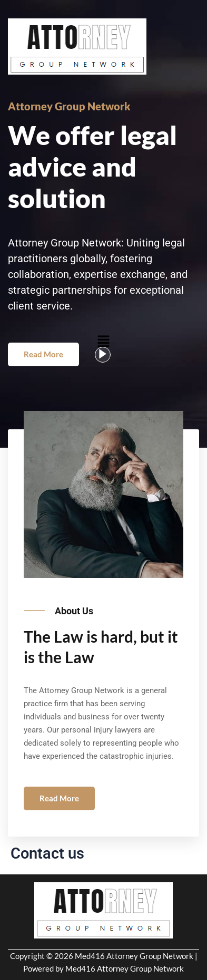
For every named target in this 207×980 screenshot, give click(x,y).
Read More (43, 354)
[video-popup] (103, 355)
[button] (103, 341)
